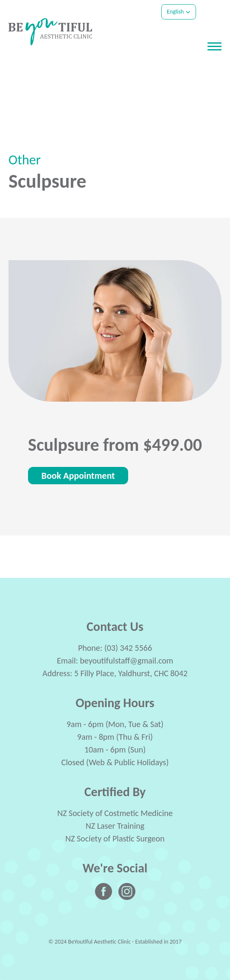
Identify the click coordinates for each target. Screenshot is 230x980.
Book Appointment (78, 476)
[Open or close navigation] (215, 46)
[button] (179, 12)
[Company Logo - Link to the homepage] (50, 32)
